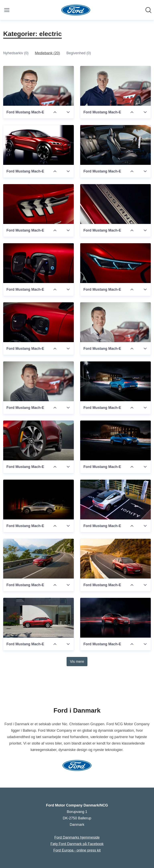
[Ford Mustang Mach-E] (38, 86)
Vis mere (77, 662)
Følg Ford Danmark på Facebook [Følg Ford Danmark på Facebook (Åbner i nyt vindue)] (77, 844)
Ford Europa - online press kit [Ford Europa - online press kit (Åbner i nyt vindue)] (77, 850)
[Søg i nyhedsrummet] (148, 10)
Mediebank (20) (47, 53)
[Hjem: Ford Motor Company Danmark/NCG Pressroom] (76, 10)
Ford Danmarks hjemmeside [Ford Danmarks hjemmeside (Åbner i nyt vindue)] (77, 837)
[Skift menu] (7, 10)
